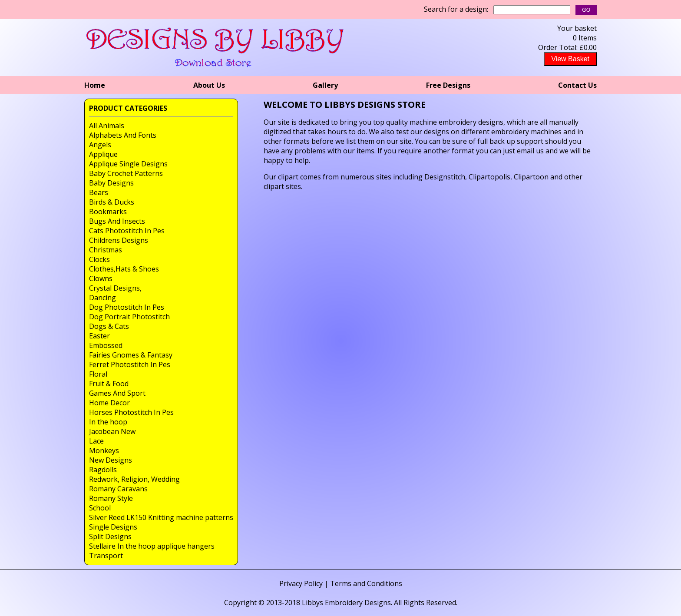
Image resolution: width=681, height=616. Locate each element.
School (100, 508)
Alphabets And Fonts (123, 135)
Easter (99, 336)
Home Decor (109, 403)
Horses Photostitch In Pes (131, 412)
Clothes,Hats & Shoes (124, 269)
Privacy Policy (301, 583)
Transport (106, 556)
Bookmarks (108, 212)
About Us (209, 85)
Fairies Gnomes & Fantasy (131, 355)
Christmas (106, 250)
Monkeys (104, 450)
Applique (103, 154)
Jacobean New (112, 431)
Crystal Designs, (115, 288)
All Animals (107, 126)
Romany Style (111, 498)
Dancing (102, 298)
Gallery (325, 85)
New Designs (111, 460)
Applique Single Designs (128, 164)
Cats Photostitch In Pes (127, 231)
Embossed (106, 345)
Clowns (101, 278)
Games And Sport (117, 393)
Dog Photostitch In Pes (127, 307)
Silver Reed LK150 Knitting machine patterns (161, 517)
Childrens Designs (119, 240)
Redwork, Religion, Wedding (134, 479)
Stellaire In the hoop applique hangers (152, 546)
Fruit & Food (109, 384)
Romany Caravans (118, 489)
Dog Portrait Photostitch (129, 317)
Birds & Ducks (112, 202)
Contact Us (577, 85)
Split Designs (110, 537)
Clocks (99, 259)
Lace (96, 441)
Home (95, 85)
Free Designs (448, 85)
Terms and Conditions (366, 583)
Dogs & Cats (109, 326)
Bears (99, 192)
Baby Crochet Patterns (126, 173)
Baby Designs (111, 183)
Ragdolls (103, 470)
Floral (98, 374)
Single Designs (113, 527)
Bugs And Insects (117, 221)
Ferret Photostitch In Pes (130, 364)
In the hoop (108, 422)
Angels (100, 145)
